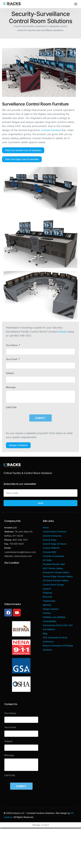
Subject (10, 373)
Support (47, 589)
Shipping (47, 593)
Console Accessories (53, 556)
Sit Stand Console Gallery (56, 580)
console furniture (51, 130)
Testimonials (49, 601)
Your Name (13, 345)
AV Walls (47, 560)
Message (11, 387)
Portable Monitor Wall (54, 564)
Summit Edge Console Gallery (58, 576)
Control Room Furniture (55, 532)
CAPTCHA (11, 407)
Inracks (62, 332)
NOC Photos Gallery (53, 568)
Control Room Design (54, 585)
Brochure (47, 597)
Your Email (13, 359)
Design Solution (51, 609)
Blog (45, 633)
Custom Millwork (51, 548)
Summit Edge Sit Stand (55, 544)
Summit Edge (50, 540)
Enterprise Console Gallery (56, 572)
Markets (47, 605)
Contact (47, 613)
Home (46, 528)
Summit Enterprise (52, 536)
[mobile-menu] (76, 4)
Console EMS (50, 552)
